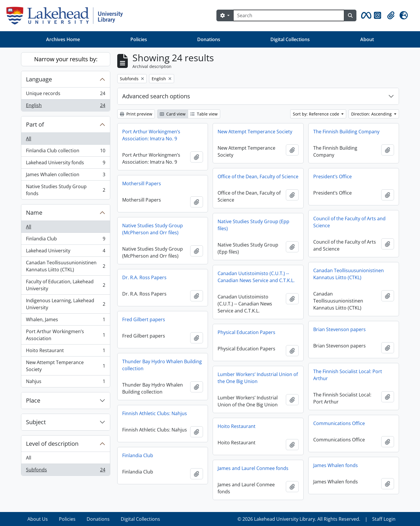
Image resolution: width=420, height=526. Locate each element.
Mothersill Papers (142, 184)
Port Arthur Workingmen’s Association (65, 335)
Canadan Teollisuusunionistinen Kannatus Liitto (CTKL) (65, 266)
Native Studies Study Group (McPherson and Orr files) (153, 229)
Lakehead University (65, 252)
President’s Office (332, 177)
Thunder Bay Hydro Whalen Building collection (162, 365)
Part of (35, 124)
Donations (209, 39)
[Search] (289, 15)
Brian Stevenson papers (339, 329)
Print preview (136, 114)
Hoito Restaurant (65, 352)
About (367, 39)
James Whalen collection (65, 176)
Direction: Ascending (372, 114)
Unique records (65, 95)
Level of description (52, 444)
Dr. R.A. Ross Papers (144, 277)
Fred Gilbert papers (144, 319)
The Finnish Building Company (346, 132)
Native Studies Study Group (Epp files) (253, 225)
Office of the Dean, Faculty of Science (258, 177)
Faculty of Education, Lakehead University (65, 285)
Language (39, 79)
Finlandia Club (65, 240)
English (65, 106)
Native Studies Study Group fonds (65, 190)
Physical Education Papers (246, 332)
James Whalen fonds (336, 465)
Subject (36, 422)
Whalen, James (65, 321)
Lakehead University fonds (65, 164)
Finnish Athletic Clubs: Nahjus (155, 413)
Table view (204, 114)
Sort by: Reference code (317, 114)
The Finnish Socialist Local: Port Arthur (348, 375)
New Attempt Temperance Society (65, 366)
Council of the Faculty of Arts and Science (349, 222)
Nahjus (65, 382)
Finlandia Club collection (65, 152)
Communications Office (339, 423)
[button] (365, 15)
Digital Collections (290, 39)
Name (34, 213)
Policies (139, 39)
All (29, 139)
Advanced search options (156, 96)
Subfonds (65, 471)
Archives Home (63, 39)
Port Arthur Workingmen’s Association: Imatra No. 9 (151, 135)
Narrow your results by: (66, 59)
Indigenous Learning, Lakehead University (65, 304)
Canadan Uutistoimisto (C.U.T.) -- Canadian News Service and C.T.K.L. (256, 277)
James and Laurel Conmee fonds (253, 468)
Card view (173, 114)
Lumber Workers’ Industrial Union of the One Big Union (258, 378)
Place (33, 400)
